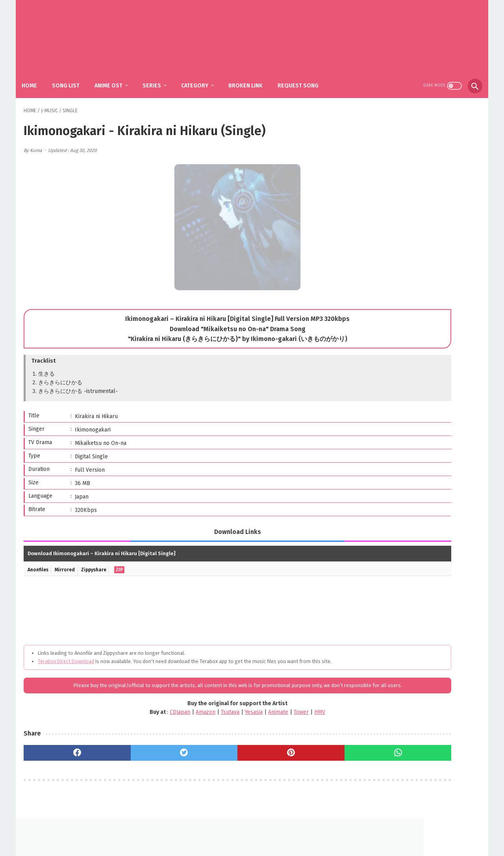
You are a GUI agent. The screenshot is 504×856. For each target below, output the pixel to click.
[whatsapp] (295, 759)
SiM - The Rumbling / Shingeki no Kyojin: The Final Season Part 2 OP (430, 368)
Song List (74, 75)
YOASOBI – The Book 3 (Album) (431, 431)
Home (38, 75)
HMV (261, 718)
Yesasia (195, 718)
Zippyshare (101, 560)
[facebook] (62, 759)
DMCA (261, 831)
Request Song (306, 75)
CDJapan (121, 718)
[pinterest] (218, 759)
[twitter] (140, 759)
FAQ (240, 831)
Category (203, 75)
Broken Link (254, 75)
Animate (220, 718)
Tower (243, 718)
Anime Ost (117, 75)
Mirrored (69, 560)
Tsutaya (171, 718)
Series (160, 75)
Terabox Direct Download (66, 651)
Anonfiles (40, 560)
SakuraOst (258, 844)
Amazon (147, 718)
